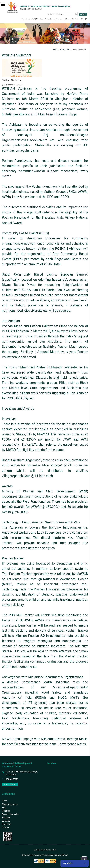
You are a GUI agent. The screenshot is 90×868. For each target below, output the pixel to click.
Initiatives (6, 811)
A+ (54, 14)
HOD (4, 808)
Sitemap (68, 19)
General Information (10, 814)
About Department (10, 804)
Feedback (60, 19)
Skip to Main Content (28, 19)
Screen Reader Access (46, 19)
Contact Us (76, 19)
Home (55, 49)
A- (48, 14)
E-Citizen (6, 828)
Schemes (6, 821)
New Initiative (65, 49)
